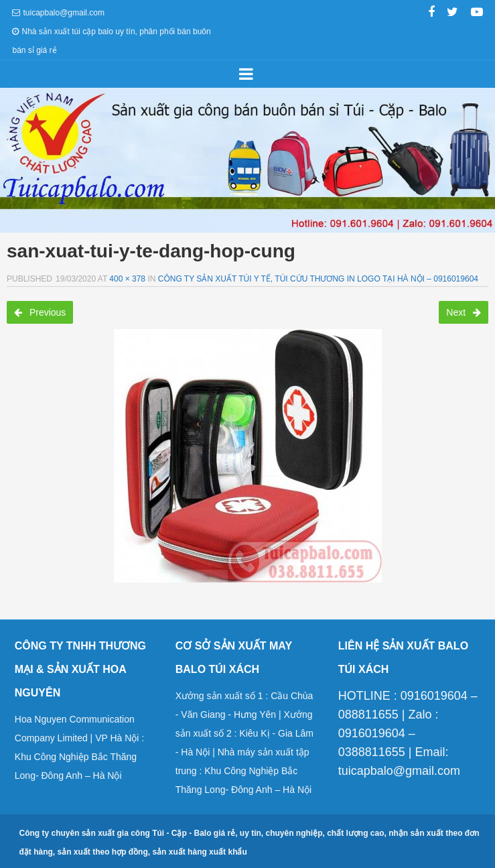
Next (464, 312)
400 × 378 (127, 279)
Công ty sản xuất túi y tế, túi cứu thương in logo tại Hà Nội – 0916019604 (318, 279)
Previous (40, 312)
